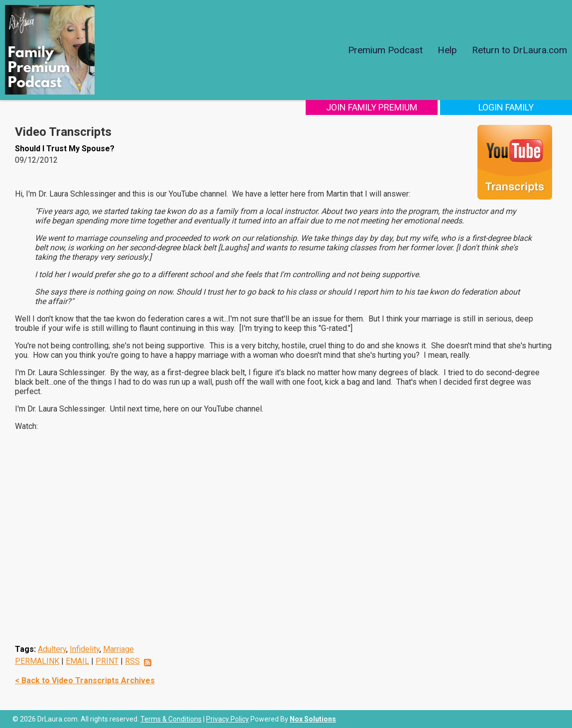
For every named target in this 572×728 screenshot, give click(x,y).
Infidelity (85, 649)
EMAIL (77, 661)
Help (447, 50)
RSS (132, 661)
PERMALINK (37, 661)
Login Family (506, 107)
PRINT (107, 661)
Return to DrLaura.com (519, 50)
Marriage (118, 649)
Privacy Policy (228, 719)
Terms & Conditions (171, 719)
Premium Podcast (385, 50)
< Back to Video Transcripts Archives (85, 680)
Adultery (52, 649)
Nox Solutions (313, 719)
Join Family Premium (372, 107)
